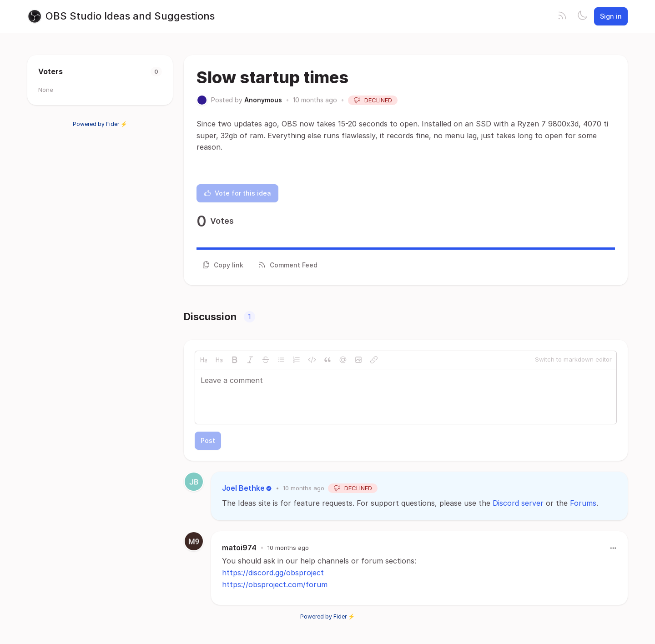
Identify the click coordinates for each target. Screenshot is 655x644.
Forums (583, 503)
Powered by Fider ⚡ (100, 124)
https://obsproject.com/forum (275, 584)
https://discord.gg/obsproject (273, 573)
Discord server (518, 503)
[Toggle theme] (582, 16)
